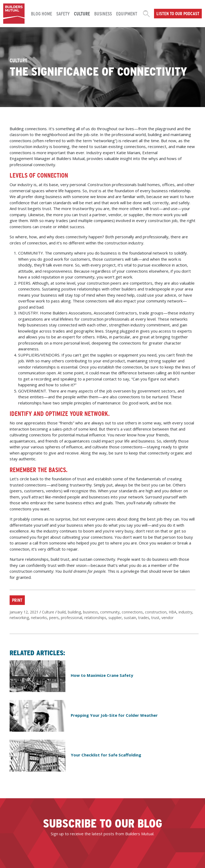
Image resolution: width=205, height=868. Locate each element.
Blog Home (42, 13)
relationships (95, 618)
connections (132, 612)
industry (185, 612)
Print (17, 600)
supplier (115, 618)
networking (19, 618)
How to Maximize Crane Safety (102, 675)
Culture (82, 13)
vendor (167, 618)
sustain (130, 618)
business (90, 612)
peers (54, 618)
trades (144, 618)
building (74, 612)
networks (39, 618)
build (62, 612)
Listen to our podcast (178, 13)
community (110, 612)
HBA (173, 612)
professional (72, 618)
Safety (63, 13)
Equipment (127, 13)
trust (155, 618)
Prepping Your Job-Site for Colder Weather (114, 715)
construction (156, 612)
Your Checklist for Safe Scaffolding (106, 755)
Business (103, 13)
